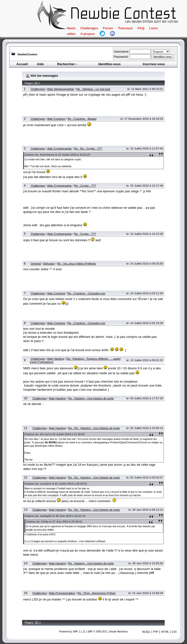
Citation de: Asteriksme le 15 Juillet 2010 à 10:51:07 (57, 155)
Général (36, 263)
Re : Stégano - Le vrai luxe (93, 89)
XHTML (165, 632)
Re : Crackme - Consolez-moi (86, 293)
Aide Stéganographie (60, 89)
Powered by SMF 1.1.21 (72, 632)
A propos (87, 34)
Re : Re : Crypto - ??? (88, 148)
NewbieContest (27, 54)
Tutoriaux (125, 28)
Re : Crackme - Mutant (82, 119)
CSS (174, 632)
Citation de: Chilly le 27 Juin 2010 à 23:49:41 (54, 522)
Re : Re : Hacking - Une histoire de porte (94, 428)
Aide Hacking (56, 359)
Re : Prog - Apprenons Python (97, 593)
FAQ (141, 28)
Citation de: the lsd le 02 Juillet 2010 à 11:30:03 (54, 434)
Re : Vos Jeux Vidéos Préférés (76, 263)
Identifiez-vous (109, 64)
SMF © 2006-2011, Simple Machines (107, 632)
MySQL (146, 632)
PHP (156, 632)
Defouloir (49, 263)
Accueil (22, 64)
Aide (40, 64)
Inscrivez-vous (154, 64)
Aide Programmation (62, 593)
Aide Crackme (56, 119)
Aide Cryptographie (59, 148)
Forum (108, 28)
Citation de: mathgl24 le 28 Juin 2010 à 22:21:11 (55, 516)
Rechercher (67, 64)
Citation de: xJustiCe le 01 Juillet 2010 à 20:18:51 (56, 484)
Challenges (89, 28)
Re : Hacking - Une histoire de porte (91, 398)
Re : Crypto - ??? (85, 186)
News (71, 28)
